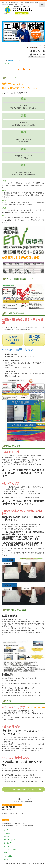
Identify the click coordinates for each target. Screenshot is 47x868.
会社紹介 (6, 853)
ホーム (6, 830)
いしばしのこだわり (10, 850)
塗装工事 (7, 833)
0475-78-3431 (39, 51)
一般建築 (6, 836)
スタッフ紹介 (8, 856)
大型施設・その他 (9, 840)
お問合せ (7, 859)
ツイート (6, 63)
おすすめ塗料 (8, 843)
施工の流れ (8, 846)
